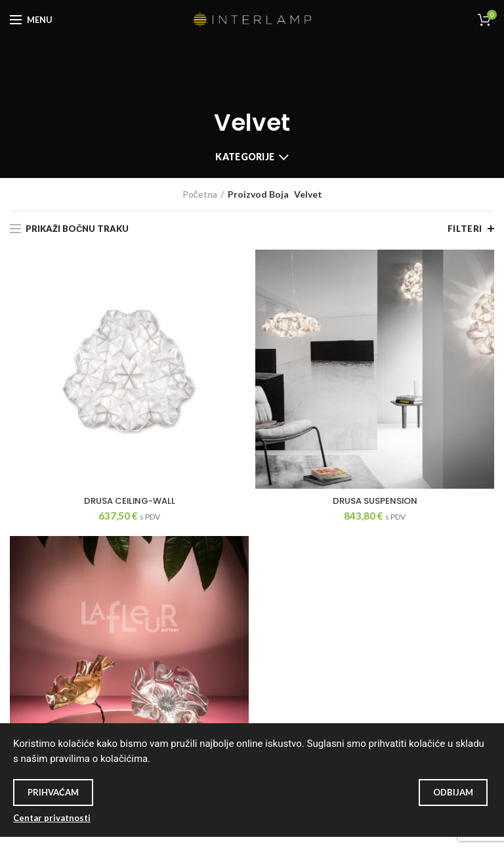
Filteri (465, 229)
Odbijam (453, 792)
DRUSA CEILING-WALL (130, 501)
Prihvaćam (53, 792)
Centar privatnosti (52, 818)
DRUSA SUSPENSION (375, 501)
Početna (200, 194)
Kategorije (245, 157)
